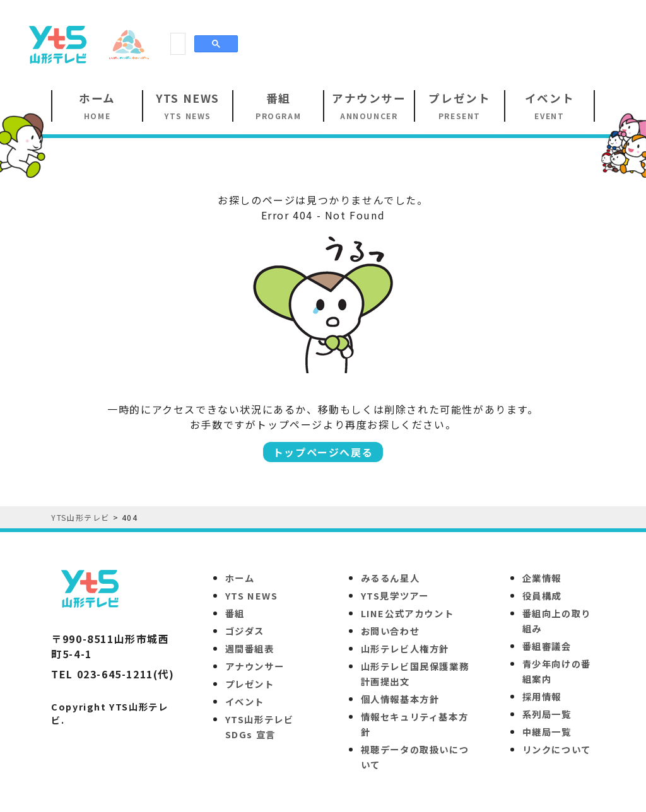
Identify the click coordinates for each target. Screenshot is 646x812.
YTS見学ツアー (395, 595)
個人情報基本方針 (400, 699)
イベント (245, 701)
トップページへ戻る (323, 452)
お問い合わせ (391, 631)
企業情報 (542, 578)
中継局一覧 (547, 732)
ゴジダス (245, 631)
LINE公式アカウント (408, 613)
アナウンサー (255, 666)
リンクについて (557, 749)
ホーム (240, 578)
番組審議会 (547, 646)
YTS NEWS (252, 595)
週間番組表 (250, 648)
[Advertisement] (397, 43)
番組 (235, 613)
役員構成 (542, 595)
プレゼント (250, 684)
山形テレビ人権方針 (405, 648)
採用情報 (542, 696)
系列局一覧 (547, 714)
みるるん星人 (391, 578)
